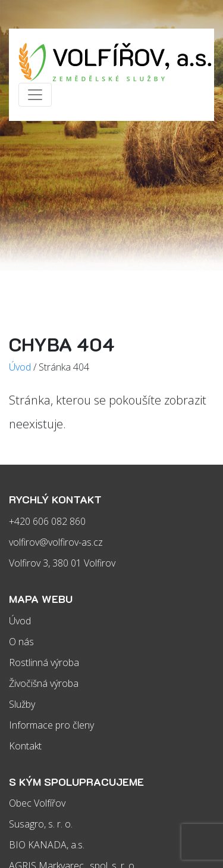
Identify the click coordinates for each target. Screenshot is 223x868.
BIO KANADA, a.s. (47, 845)
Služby (22, 704)
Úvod (20, 621)
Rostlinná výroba (44, 662)
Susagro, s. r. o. (41, 824)
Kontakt (25, 746)
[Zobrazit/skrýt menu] (35, 95)
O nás (21, 642)
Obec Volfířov (37, 803)
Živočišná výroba (44, 683)
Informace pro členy (51, 725)
